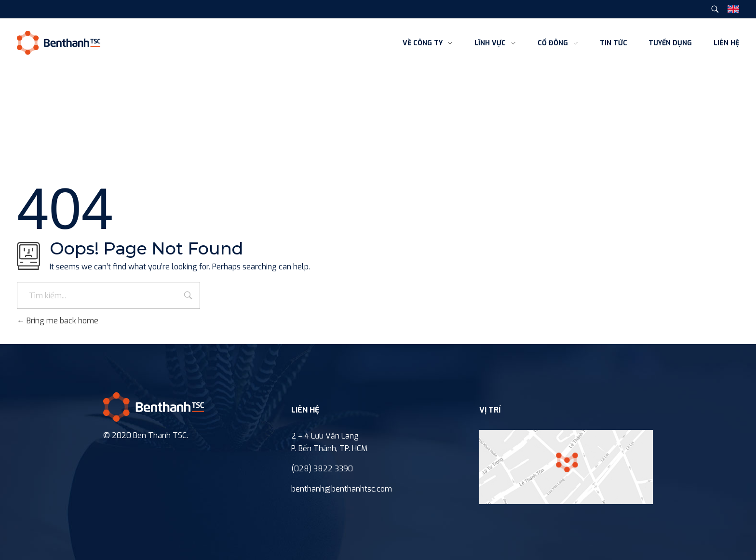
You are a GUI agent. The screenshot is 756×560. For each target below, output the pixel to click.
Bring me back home (58, 321)
